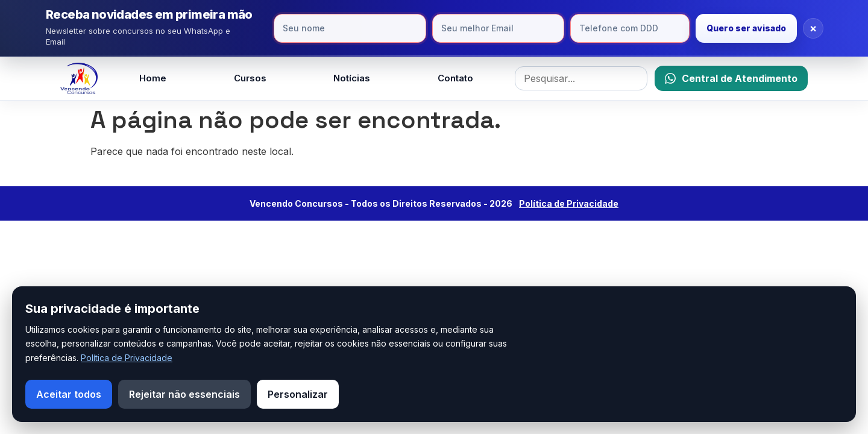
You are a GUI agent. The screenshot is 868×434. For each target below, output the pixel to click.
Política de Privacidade (127, 358)
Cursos (250, 78)
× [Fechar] (813, 28)
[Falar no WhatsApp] (731, 78)
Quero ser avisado (746, 28)
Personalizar (298, 394)
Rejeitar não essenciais (184, 394)
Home (153, 78)
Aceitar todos (69, 394)
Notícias (352, 78)
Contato (455, 78)
